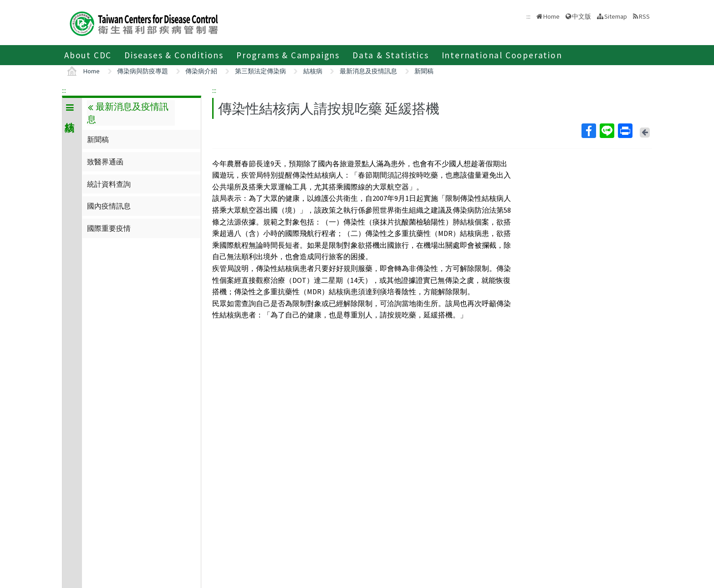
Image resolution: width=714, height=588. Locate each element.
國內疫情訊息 (109, 206)
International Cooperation (502, 55)
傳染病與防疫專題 (143, 71)
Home (551, 16)
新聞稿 (424, 71)
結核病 (313, 71)
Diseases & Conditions (174, 55)
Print (625, 131)
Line (607, 131)
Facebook (588, 131)
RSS (644, 16)
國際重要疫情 (109, 228)
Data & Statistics (391, 55)
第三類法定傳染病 (260, 71)
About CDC (88, 55)
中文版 (581, 16)
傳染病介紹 (201, 71)
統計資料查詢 (109, 184)
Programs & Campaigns (288, 55)
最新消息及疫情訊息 (368, 71)
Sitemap (616, 16)
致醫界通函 (105, 162)
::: (64, 90)
